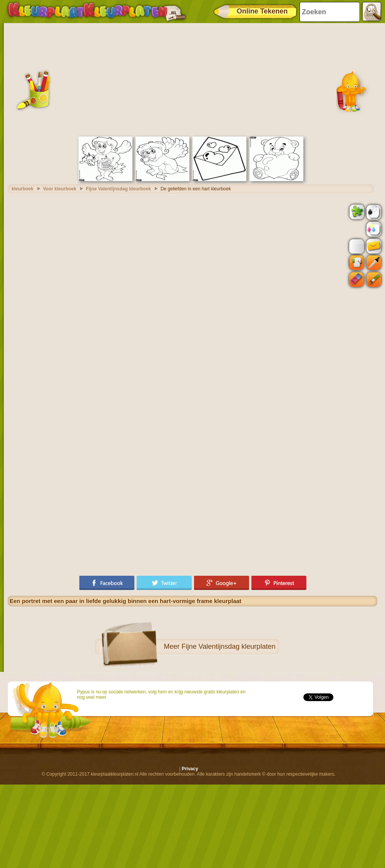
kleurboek (23, 189)
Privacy (190, 769)
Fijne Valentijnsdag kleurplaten (229, 646)
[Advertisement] (192, 79)
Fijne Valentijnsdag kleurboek (118, 189)
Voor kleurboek (60, 189)
